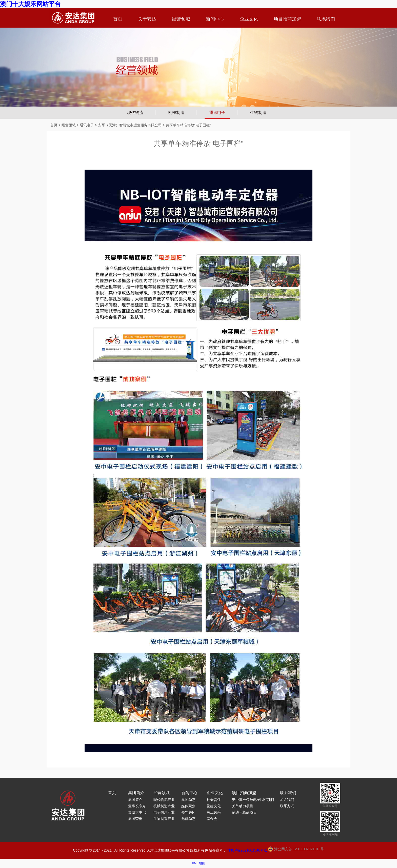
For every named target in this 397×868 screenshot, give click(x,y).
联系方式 (287, 806)
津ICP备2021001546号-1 (247, 850)
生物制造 (258, 113)
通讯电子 (217, 113)
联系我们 (326, 19)
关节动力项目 (243, 806)
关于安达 (147, 19)
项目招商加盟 (287, 19)
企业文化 (249, 19)
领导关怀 (188, 812)
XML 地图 (198, 863)
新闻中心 (215, 19)
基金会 (212, 819)
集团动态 (188, 800)
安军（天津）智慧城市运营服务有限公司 (130, 125)
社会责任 (214, 800)
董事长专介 (137, 806)
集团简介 (136, 793)
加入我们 (287, 800)
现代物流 (135, 113)
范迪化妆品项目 (244, 812)
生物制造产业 (164, 819)
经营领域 (181, 19)
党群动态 (188, 819)
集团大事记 (137, 812)
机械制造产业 (164, 806)
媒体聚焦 (188, 806)
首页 (118, 19)
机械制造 (176, 113)
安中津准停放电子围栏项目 (253, 800)
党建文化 (214, 806)
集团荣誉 (135, 819)
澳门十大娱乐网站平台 (30, 4)
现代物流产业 (164, 800)
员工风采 (214, 812)
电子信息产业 (164, 812)
